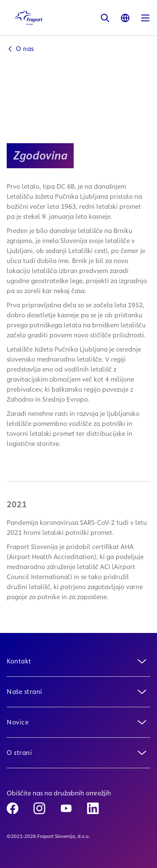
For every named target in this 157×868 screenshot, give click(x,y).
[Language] (125, 18)
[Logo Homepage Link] (28, 18)
